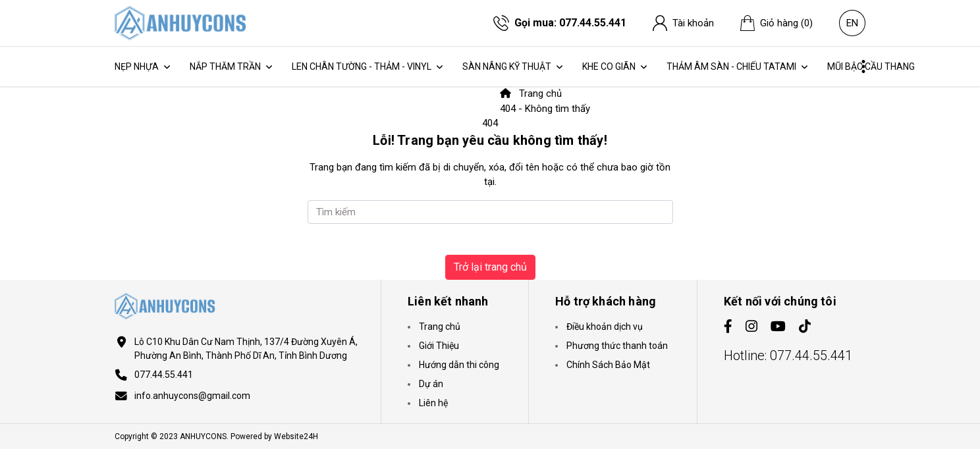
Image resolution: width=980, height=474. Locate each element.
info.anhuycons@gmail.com (192, 396)
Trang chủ (531, 93)
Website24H (296, 436)
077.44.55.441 (593, 23)
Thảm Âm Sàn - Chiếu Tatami (732, 66)
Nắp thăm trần (226, 66)
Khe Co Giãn (610, 66)
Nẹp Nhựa (138, 66)
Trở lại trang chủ (490, 267)
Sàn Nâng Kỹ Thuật (508, 66)
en (852, 24)
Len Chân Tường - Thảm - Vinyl (363, 66)
